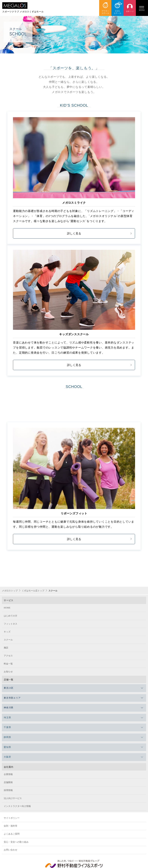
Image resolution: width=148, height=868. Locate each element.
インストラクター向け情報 (17, 806)
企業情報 (8, 774)
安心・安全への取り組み (16, 842)
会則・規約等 (11, 826)
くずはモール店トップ (33, 591)
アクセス (8, 656)
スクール (8, 640)
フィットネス (11, 624)
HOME (7, 608)
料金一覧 (8, 664)
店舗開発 (8, 782)
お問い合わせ (11, 850)
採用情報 (8, 790)
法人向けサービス (13, 798)
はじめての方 (11, 616)
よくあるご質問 (12, 834)
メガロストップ (10, 591)
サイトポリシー (12, 818)
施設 (6, 648)
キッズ (7, 632)
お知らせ (8, 672)
